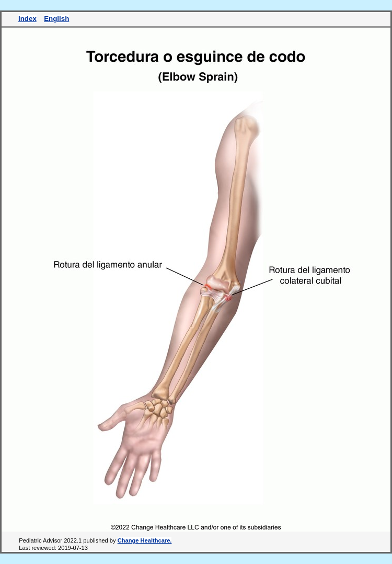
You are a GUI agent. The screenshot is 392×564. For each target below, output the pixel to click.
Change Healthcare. (145, 540)
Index (27, 19)
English (56, 19)
